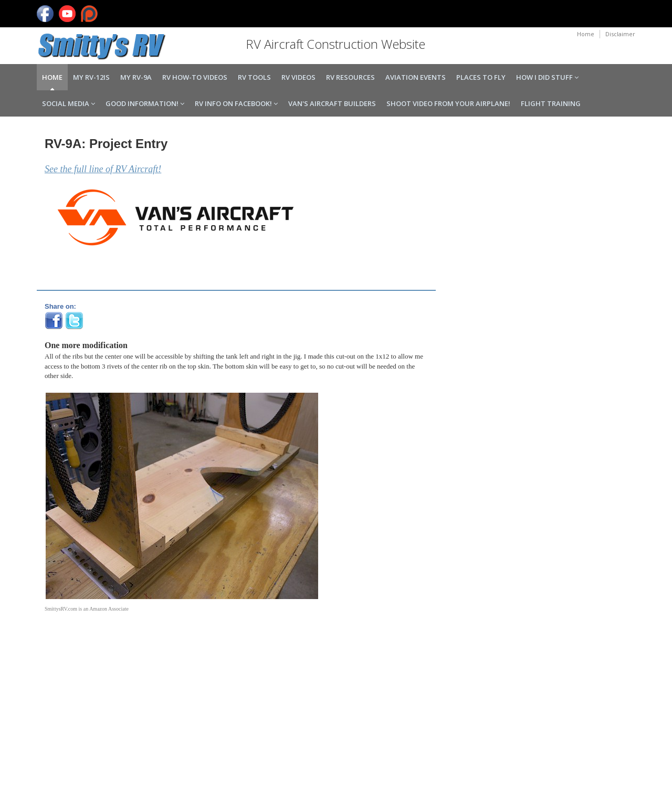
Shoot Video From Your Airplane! (448, 103)
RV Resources (350, 77)
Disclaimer (620, 34)
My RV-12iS (91, 77)
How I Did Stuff (547, 77)
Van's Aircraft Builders (332, 103)
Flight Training (551, 103)
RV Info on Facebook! (236, 103)
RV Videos (298, 77)
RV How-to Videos (195, 77)
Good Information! (145, 103)
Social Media (69, 103)
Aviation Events (416, 77)
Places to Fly (481, 77)
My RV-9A (136, 77)
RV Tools (254, 77)
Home (586, 34)
